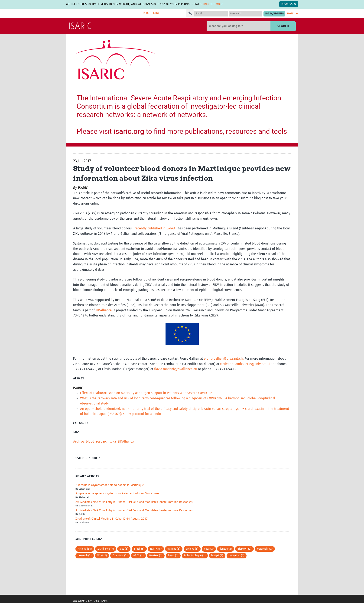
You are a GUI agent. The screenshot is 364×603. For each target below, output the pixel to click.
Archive (79, 442)
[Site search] (239, 26)
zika (113, 442)
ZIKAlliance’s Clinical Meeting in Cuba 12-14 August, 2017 (112, 519)
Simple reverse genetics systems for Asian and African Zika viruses (117, 494)
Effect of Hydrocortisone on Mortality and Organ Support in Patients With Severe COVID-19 (146, 393)
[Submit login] (274, 14)
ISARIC (80, 26)
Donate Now (151, 13)
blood (90, 442)
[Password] (246, 14)
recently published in (155, 228)
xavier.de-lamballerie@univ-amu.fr (246, 364)
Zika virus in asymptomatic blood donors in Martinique (110, 485)
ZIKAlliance (104, 310)
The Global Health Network (103, 14)
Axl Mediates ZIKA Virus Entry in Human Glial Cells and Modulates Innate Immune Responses (134, 502)
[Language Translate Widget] (203, 13)
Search (283, 26)
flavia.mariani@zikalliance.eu (176, 369)
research (102, 442)
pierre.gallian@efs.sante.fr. (224, 359)
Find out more (213, 4)
